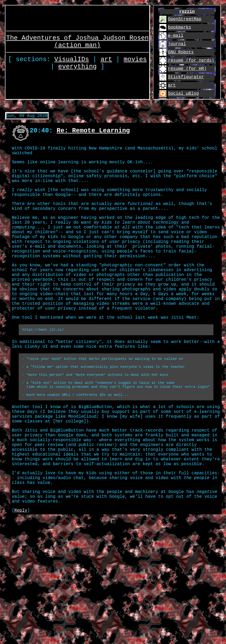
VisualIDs (72, 59)
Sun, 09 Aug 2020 (27, 117)
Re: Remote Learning (93, 133)
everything (78, 68)
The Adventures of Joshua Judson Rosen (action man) (77, 39)
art (106, 59)
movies (135, 59)
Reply (21, 575)
